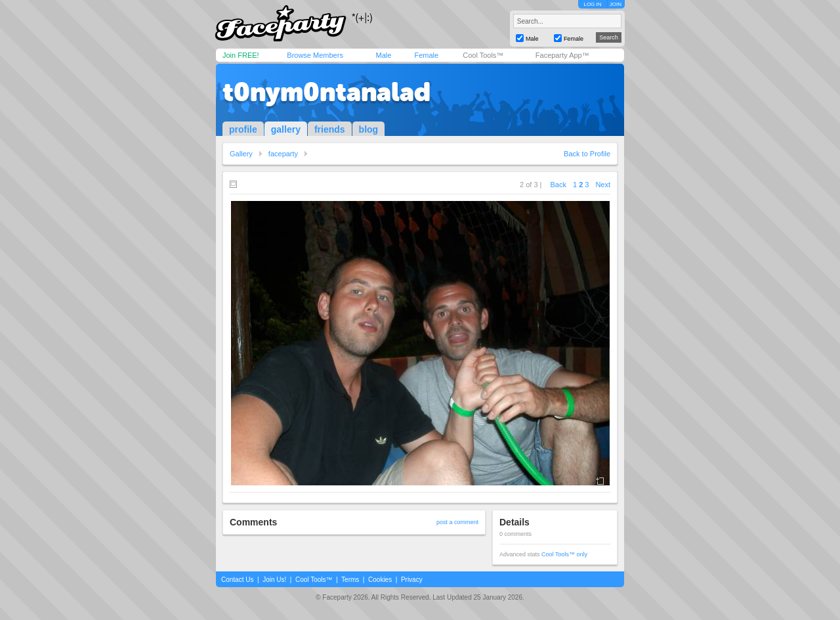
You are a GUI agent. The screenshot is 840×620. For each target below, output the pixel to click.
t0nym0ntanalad (326, 92)
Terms (350, 580)
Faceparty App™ (562, 55)
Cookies (380, 580)
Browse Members (315, 55)
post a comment (457, 522)
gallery (286, 129)
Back (558, 185)
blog (369, 129)
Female (426, 55)
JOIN (616, 4)
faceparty (283, 154)
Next (603, 185)
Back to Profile (587, 154)
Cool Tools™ (483, 55)
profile (243, 129)
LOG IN (592, 4)
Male (383, 55)
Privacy (412, 580)
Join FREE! (241, 55)
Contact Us (237, 580)
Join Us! (274, 580)
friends (330, 129)
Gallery (241, 154)
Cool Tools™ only (564, 554)
